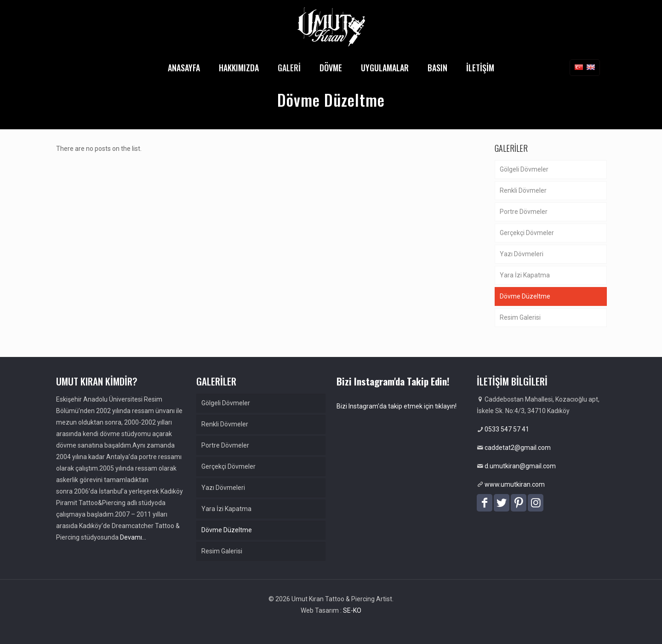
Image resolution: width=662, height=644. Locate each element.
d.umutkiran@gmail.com (520, 466)
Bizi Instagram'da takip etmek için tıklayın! (397, 406)
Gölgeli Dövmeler (524, 169)
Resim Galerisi (520, 317)
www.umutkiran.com (515, 484)
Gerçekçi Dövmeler (527, 233)
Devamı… (133, 537)
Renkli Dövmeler (523, 190)
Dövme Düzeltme (525, 296)
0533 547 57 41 (507, 429)
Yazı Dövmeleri (522, 254)
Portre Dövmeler (524, 212)
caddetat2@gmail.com (518, 448)
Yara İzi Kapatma (525, 275)
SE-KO (352, 610)
